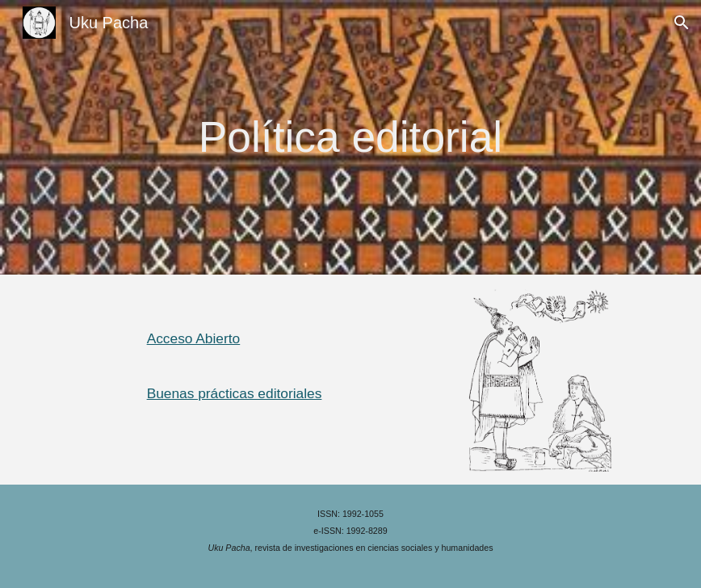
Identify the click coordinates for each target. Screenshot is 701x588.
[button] (682, 23)
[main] (350, 137)
